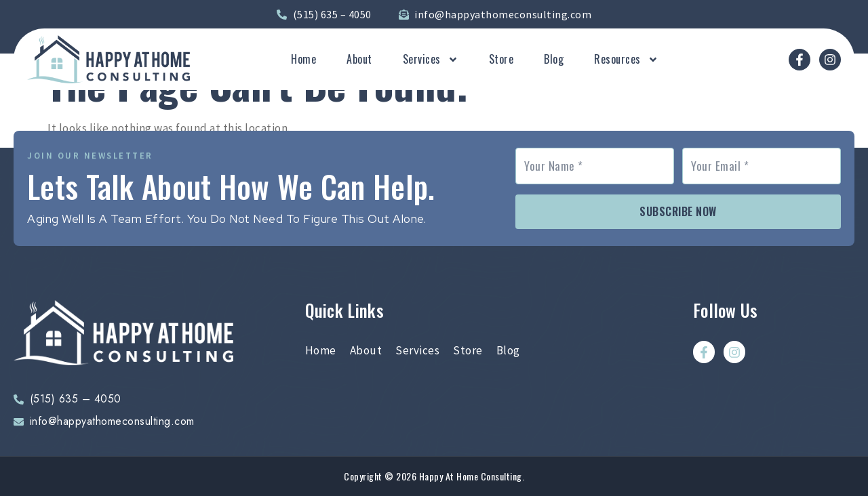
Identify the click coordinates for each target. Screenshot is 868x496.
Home (303, 60)
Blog (554, 60)
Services (431, 60)
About (359, 60)
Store (501, 60)
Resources (626, 60)
